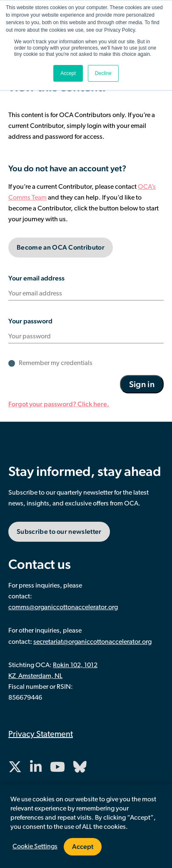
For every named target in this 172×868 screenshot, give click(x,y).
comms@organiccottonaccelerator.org (63, 608)
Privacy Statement (41, 735)
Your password (30, 321)
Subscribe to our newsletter (59, 532)
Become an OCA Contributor (61, 247)
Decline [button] (103, 73)
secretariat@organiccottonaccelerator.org (92, 642)
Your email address (36, 278)
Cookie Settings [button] (35, 847)
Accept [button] (68, 73)
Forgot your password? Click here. (59, 404)
